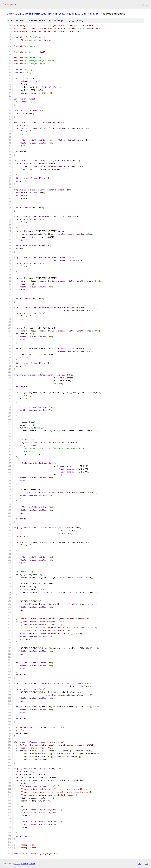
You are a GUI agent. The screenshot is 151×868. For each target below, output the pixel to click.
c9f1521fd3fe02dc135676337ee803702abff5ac (52, 14)
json (146, 864)
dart (10, 14)
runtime (89, 14)
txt (139, 864)
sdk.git (19, 14)
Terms (32, 864)
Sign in (145, 4)
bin (98, 14)
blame (79, 20)
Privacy (24, 864)
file (64, 20)
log (72, 20)
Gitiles (17, 864)
